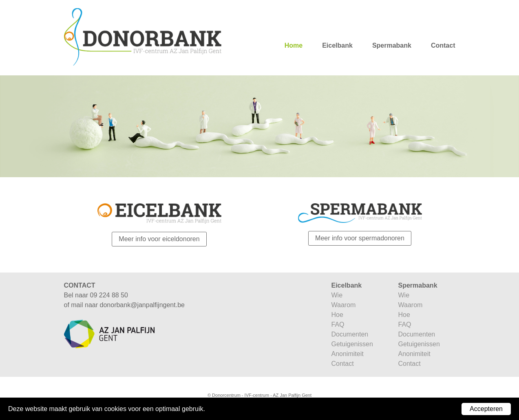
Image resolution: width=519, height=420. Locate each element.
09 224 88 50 (109, 295)
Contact (443, 45)
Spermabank (392, 45)
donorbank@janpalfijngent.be (142, 305)
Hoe (337, 315)
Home (294, 45)
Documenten (350, 334)
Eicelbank (337, 45)
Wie (337, 295)
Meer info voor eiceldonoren (159, 239)
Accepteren (486, 409)
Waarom (344, 305)
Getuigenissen (352, 344)
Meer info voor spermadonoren (360, 238)
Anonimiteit (348, 354)
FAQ (338, 324)
